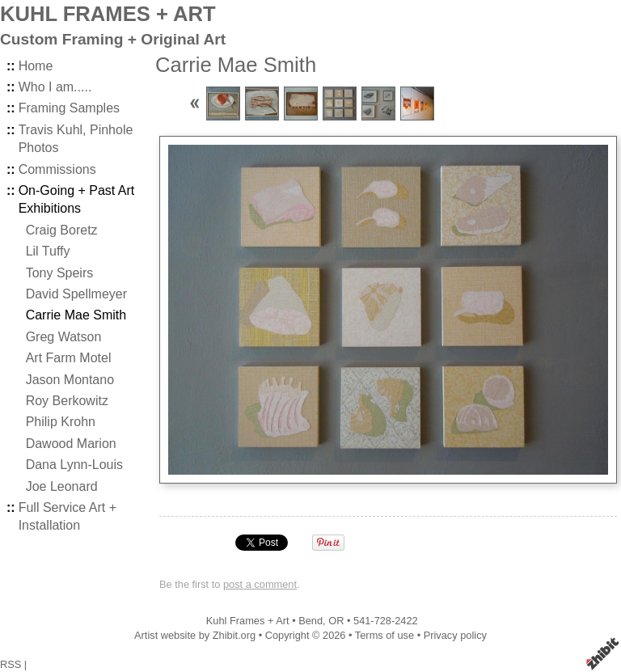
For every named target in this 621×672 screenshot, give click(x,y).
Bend (310, 621)
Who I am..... (55, 87)
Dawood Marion (71, 444)
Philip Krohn (61, 422)
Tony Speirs (60, 273)
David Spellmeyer (76, 294)
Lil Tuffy (48, 251)
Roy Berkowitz (67, 401)
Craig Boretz (62, 230)
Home (36, 66)
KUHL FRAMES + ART (108, 14)
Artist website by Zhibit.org (195, 635)
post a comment (260, 584)
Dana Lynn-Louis (74, 465)
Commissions (57, 169)
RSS (11, 664)
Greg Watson (64, 337)
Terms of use (384, 635)
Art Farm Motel (69, 358)
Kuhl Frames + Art (248, 621)
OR (336, 621)
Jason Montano (70, 380)
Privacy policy (455, 635)
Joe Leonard (62, 486)
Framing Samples (69, 108)
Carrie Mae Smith (76, 315)
